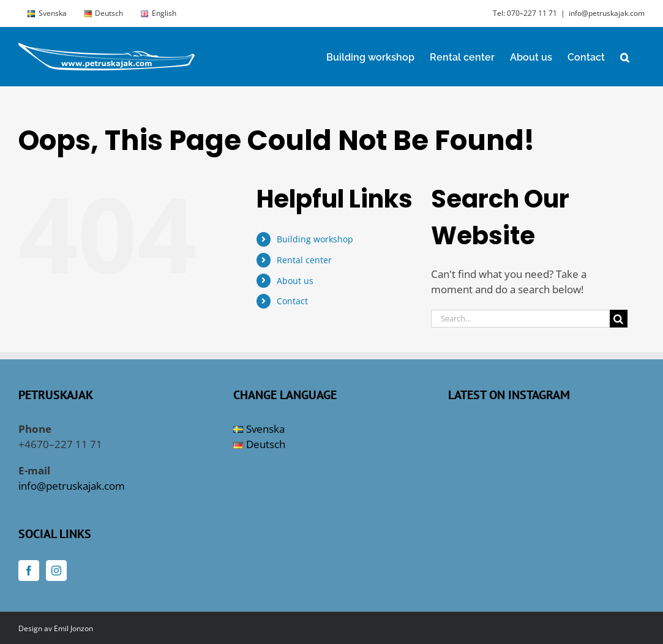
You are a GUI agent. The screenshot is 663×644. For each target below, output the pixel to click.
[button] (625, 57)
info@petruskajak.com (607, 13)
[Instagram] (56, 571)
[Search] (619, 319)
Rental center (304, 260)
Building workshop (315, 239)
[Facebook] (29, 571)
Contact (292, 301)
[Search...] (520, 319)
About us (295, 281)
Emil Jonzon (73, 628)
